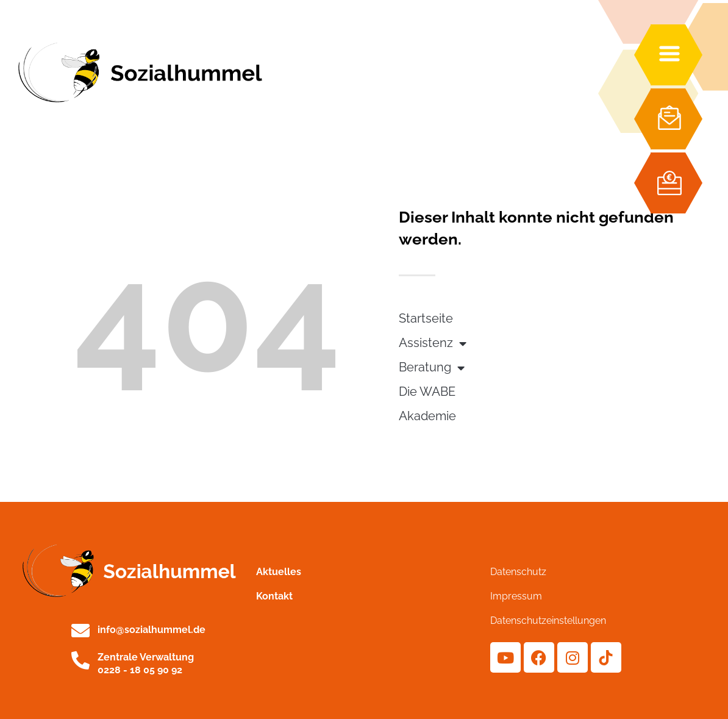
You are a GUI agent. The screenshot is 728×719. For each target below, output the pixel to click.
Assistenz (433, 344)
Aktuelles (279, 572)
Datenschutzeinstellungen (548, 621)
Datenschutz (518, 572)
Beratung (432, 368)
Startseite (426, 319)
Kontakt (274, 596)
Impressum (516, 596)
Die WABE (427, 392)
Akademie (427, 416)
